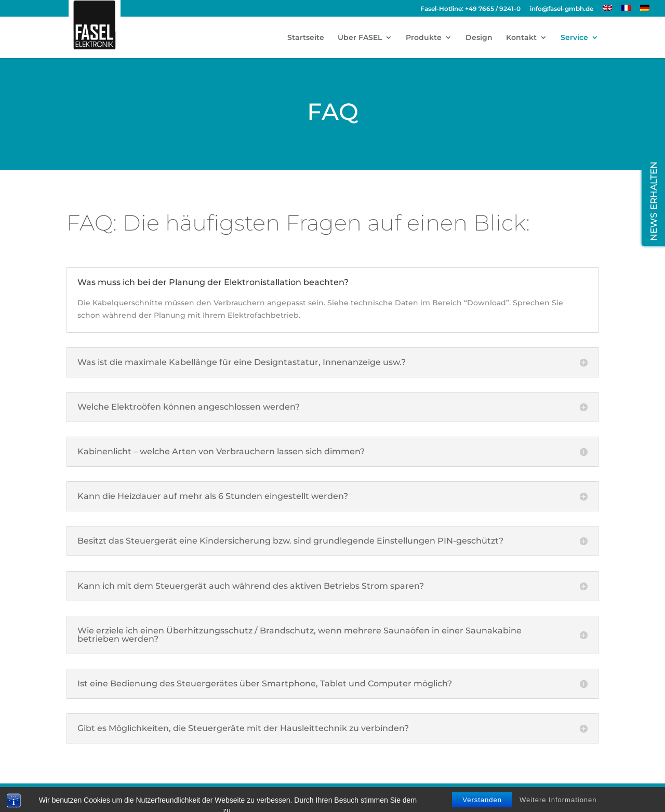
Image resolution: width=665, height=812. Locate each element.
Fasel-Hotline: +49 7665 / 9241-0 (470, 9)
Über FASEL (360, 38)
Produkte (424, 38)
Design (479, 38)
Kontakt (521, 38)
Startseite (306, 38)
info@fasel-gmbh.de (562, 9)
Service (574, 38)
